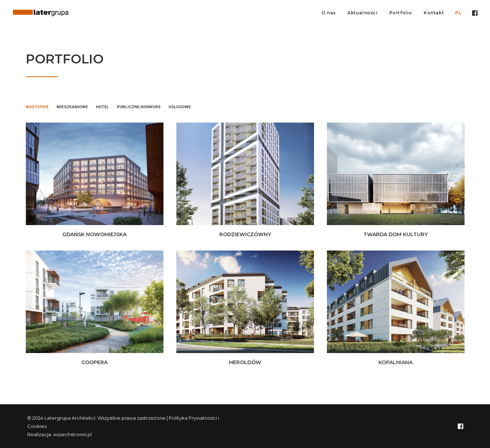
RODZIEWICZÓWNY (245, 234)
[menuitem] (329, 13)
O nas (329, 13)
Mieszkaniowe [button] (72, 107)
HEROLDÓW (245, 362)
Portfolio (401, 13)
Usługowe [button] (180, 107)
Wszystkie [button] (37, 107)
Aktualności (363, 13)
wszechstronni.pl (72, 434)
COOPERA (94, 362)
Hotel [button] (103, 107)
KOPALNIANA (396, 362)
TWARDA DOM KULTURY (396, 234)
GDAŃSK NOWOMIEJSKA (94, 234)
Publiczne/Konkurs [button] (139, 107)
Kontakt (434, 13)
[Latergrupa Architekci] (41, 13)
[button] (474, 13)
